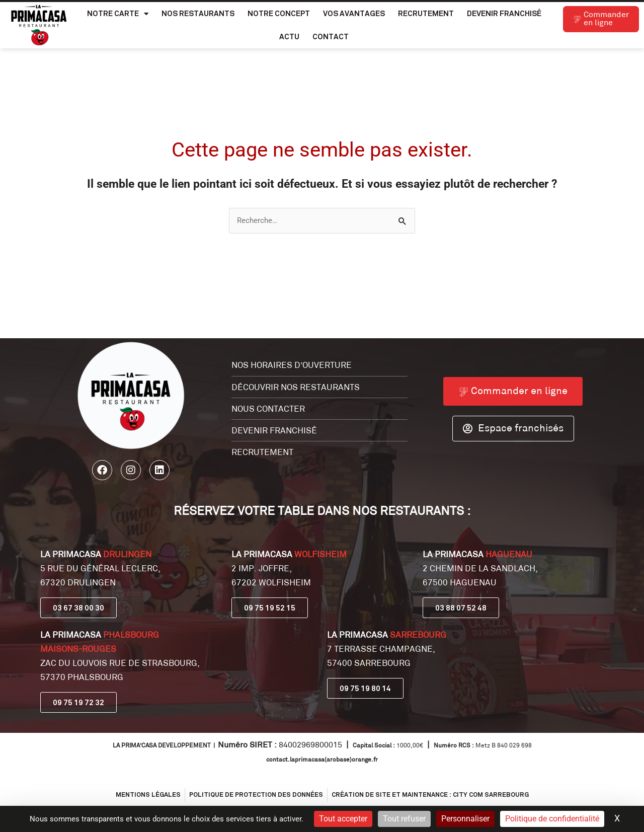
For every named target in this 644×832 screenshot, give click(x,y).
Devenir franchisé (504, 13)
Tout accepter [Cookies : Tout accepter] (343, 819)
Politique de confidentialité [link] (552, 819)
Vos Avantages (354, 13)
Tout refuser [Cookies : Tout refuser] (404, 819)
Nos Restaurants (198, 13)
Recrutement (426, 13)
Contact (331, 36)
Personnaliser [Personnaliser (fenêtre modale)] (465, 819)
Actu (289, 36)
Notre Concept (279, 13)
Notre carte (118, 14)
